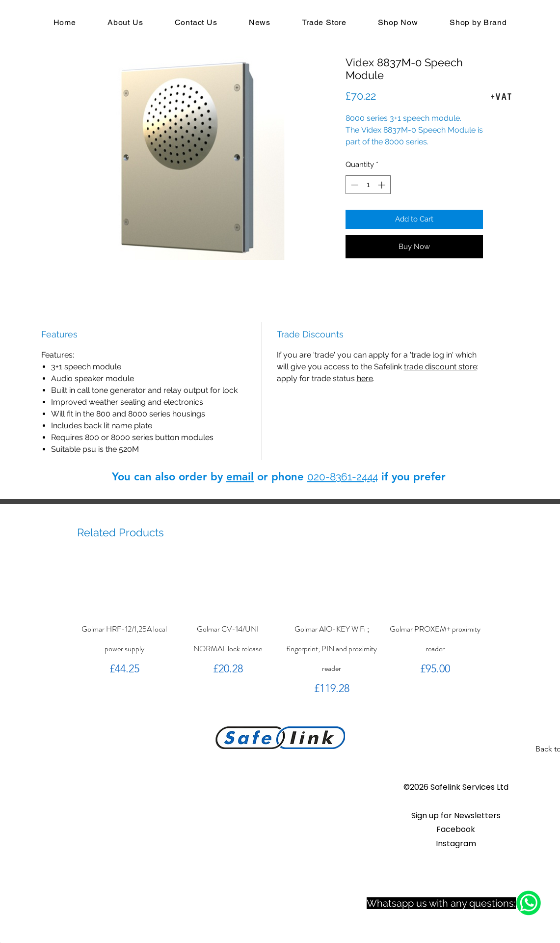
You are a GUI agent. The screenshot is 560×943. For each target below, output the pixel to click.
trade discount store (440, 367)
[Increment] (383, 185)
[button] (456, 816)
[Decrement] (354, 185)
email (240, 477)
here (365, 378)
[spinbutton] (368, 185)
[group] (280, 627)
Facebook (456, 829)
